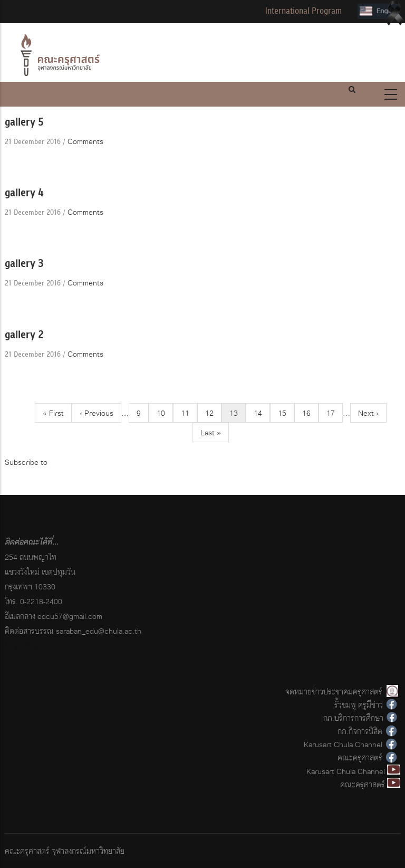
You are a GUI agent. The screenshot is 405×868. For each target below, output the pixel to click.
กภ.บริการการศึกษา (353, 718)
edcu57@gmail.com (70, 616)
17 (335, 413)
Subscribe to (26, 462)
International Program (303, 11)
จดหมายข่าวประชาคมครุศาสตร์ (334, 691)
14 (262, 413)
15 (286, 413)
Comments (85, 141)
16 (310, 413)
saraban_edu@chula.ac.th (99, 631)
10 (165, 413)
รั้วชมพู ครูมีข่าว (359, 705)
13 (238, 414)
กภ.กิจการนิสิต (360, 731)
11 (189, 413)
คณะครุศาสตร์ (360, 757)
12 (213, 413)
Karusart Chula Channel (343, 744)
